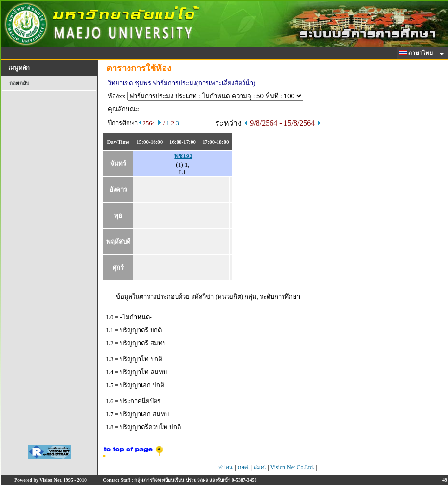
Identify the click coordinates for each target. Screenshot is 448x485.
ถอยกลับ (19, 83)
